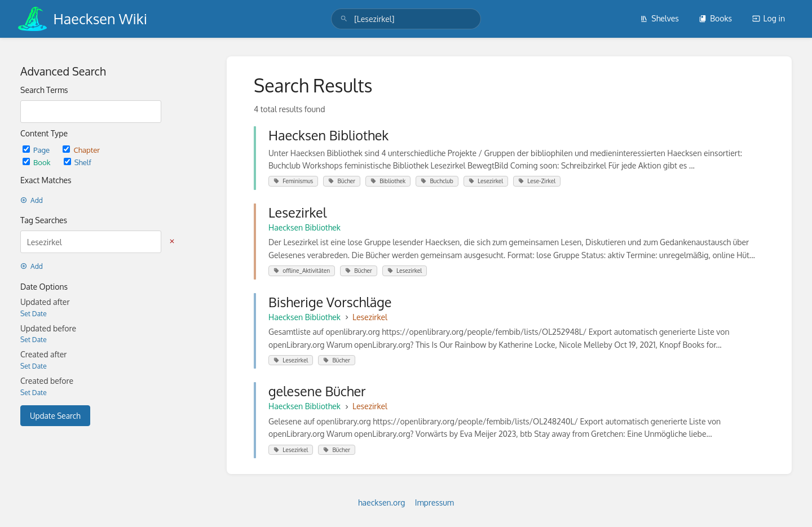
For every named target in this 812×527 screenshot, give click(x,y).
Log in (769, 18)
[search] (406, 19)
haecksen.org (381, 502)
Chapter (81, 150)
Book (37, 162)
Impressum (434, 502)
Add (32, 200)
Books (715, 18)
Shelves (659, 18)
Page (37, 150)
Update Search (55, 416)
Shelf (78, 162)
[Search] (344, 19)
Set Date (34, 314)
